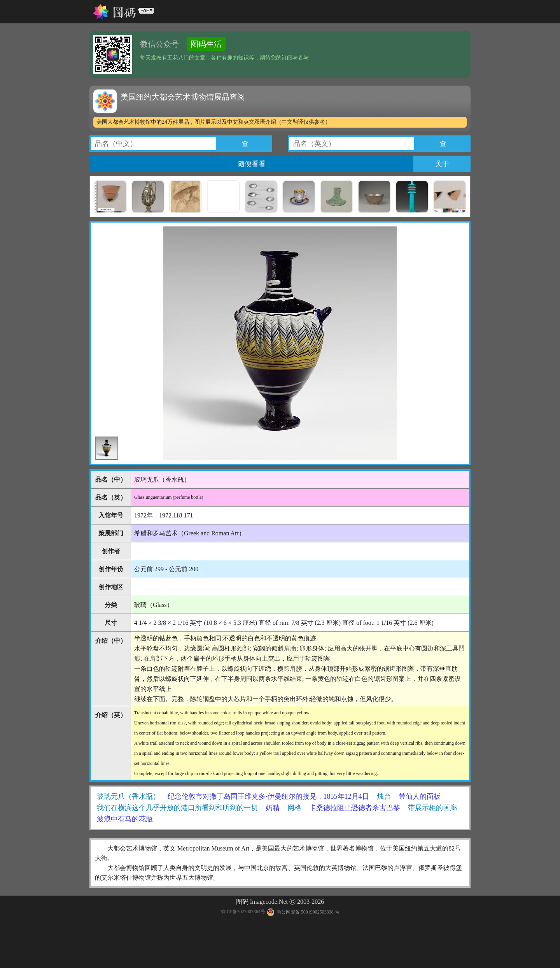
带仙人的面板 (420, 796)
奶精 (273, 808)
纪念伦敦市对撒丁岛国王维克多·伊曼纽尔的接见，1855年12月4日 (268, 796)
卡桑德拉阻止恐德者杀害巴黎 (355, 808)
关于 (442, 164)
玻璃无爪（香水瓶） (128, 796)
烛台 (384, 796)
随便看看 (252, 164)
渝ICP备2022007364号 (243, 912)
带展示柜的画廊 (432, 808)
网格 (294, 808)
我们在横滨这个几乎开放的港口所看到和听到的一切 (177, 808)
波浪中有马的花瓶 (125, 819)
